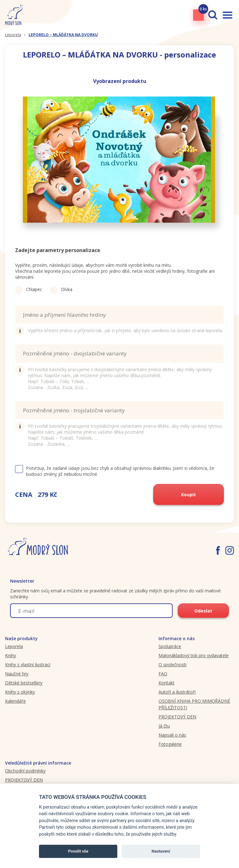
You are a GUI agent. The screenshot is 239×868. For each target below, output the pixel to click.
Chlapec (29, 289)
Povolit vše (78, 851)
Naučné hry (17, 674)
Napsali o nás (172, 735)
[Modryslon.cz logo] (14, 15)
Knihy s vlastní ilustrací (28, 665)
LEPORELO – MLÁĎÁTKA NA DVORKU (63, 35)
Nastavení (161, 851)
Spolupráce (170, 646)
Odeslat (203, 611)
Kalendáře (15, 701)
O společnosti (172, 665)
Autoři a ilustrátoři (177, 692)
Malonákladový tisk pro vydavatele (194, 655)
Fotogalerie (170, 744)
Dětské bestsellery (24, 683)
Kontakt (167, 683)
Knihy (11, 655)
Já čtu (164, 726)
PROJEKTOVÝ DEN (177, 717)
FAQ (163, 674)
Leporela (13, 35)
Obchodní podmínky (25, 771)
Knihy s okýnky (20, 692)
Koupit (189, 494)
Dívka (61, 289)
